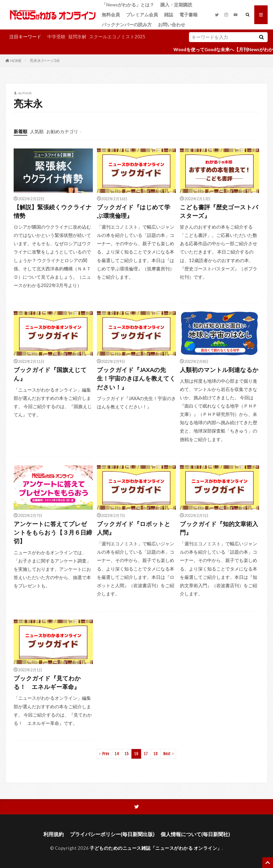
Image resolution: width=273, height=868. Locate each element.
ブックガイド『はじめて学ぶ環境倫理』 (134, 211)
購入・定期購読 (176, 5)
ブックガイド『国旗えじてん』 (50, 374)
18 (156, 754)
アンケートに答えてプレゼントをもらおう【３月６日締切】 (53, 533)
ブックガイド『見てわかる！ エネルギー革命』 (47, 683)
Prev (106, 754)
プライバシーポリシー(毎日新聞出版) (112, 834)
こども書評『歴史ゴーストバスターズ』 (219, 211)
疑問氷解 (77, 37)
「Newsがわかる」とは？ (128, 5)
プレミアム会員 (142, 15)
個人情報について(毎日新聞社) (195, 834)
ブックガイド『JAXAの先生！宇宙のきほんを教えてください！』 (136, 379)
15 (127, 754)
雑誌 (169, 15)
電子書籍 (188, 15)
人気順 (37, 131)
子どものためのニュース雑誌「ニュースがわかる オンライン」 (156, 848)
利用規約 (54, 834)
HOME (16, 60)
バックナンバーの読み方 (127, 25)
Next (167, 754)
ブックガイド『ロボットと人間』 (134, 528)
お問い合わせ (172, 25)
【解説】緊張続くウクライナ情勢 (53, 211)
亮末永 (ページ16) (45, 60)
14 (117, 754)
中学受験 (56, 37)
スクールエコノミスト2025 (117, 37)
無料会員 (111, 15)
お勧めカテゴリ (62, 131)
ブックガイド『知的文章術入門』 (219, 528)
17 (146, 754)
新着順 (20, 131)
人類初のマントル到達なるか (219, 370)
